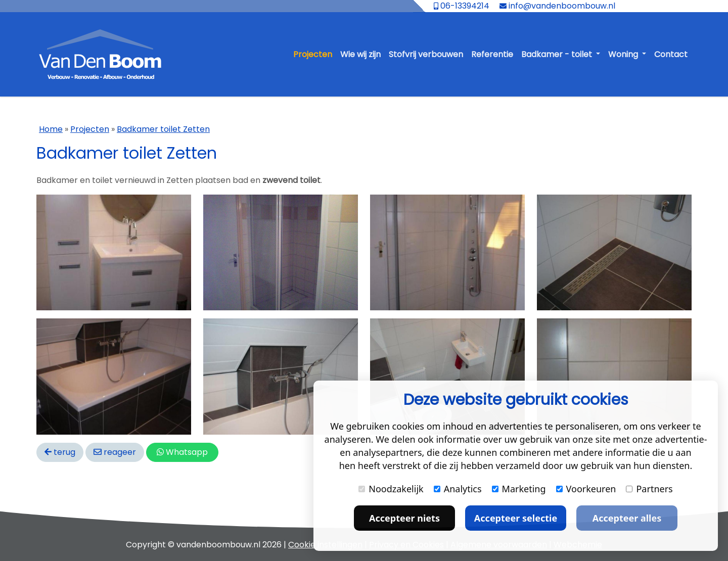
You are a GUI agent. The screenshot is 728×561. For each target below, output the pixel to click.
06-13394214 (462, 6)
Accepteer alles (627, 518)
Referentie (492, 54)
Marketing (519, 489)
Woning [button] (624, 54)
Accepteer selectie (516, 518)
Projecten (313, 54)
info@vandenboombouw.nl (557, 6)
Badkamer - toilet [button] (558, 54)
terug (60, 452)
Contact (671, 54)
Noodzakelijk (391, 489)
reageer (115, 452)
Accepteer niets (404, 518)
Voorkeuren (586, 489)
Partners (649, 489)
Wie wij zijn (360, 54)
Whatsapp (182, 452)
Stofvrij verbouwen (426, 54)
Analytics (458, 489)
